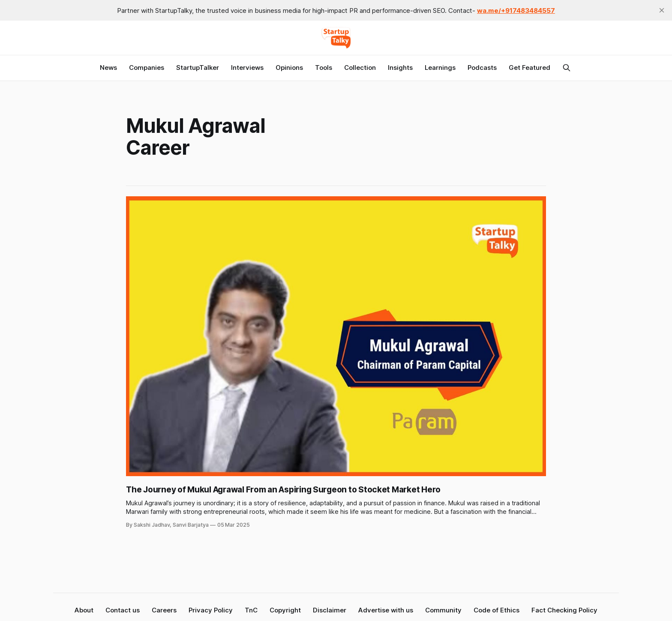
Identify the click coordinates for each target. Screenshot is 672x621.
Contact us (123, 610)
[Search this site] (567, 68)
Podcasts (482, 67)
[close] (662, 10)
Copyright (285, 610)
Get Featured (529, 67)
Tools (324, 67)
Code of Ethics (496, 610)
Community (443, 610)
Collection (360, 67)
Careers (164, 610)
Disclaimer (330, 610)
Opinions (289, 67)
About (84, 610)
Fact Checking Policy (564, 610)
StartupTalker (198, 67)
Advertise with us (386, 610)
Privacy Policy (211, 610)
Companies (147, 67)
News (108, 67)
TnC (251, 610)
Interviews (247, 67)
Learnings (440, 67)
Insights (400, 67)
